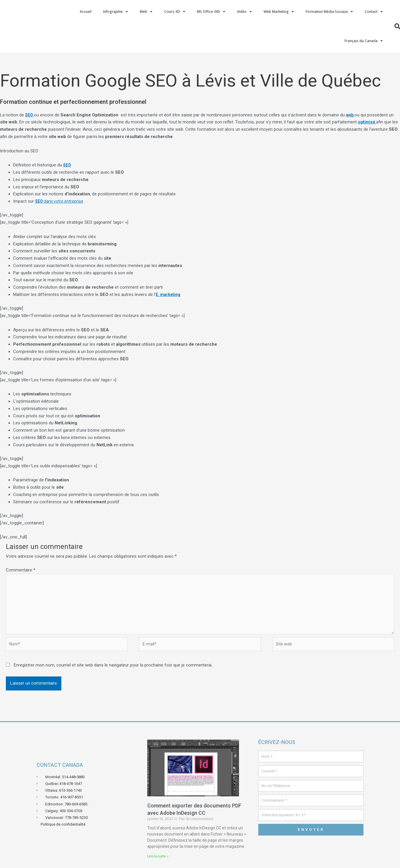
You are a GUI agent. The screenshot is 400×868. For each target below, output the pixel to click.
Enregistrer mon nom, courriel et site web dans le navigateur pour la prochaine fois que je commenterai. (113, 670)
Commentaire (21, 570)
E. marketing (169, 294)
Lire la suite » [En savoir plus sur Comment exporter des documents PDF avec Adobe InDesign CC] (158, 862)
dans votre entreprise (60, 201)
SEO (67, 165)
